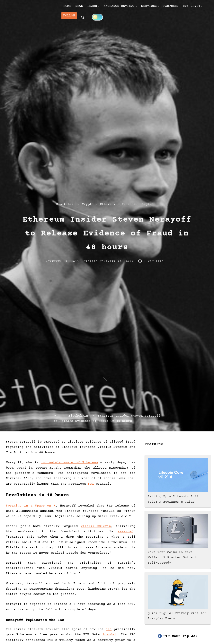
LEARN (102, 8)
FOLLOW (98, 21)
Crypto (88, 204)
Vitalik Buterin (96, 526)
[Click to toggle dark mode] (128, 21)
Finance (129, 204)
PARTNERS (192, 8)
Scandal (109, 635)
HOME (69, 8)
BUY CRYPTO (75, 21)
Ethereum (108, 204)
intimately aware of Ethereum (70, 463)
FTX (91, 484)
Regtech (149, 204)
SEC (109, 629)
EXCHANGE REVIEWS (132, 8)
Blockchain (66, 204)
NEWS (85, 8)
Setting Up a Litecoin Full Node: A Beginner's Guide (178, 497)
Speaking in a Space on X (31, 506)
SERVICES (166, 8)
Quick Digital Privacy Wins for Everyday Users (178, 613)
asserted (126, 532)
